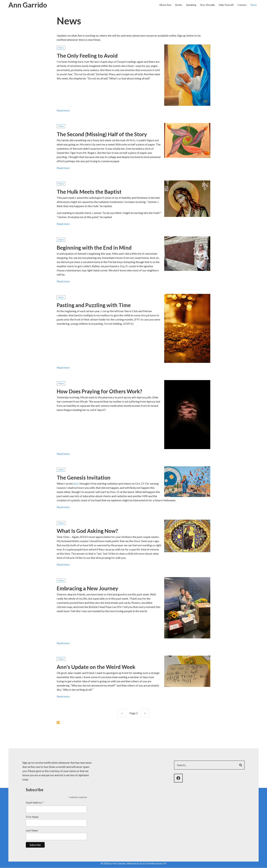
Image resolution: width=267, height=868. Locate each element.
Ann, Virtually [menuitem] (207, 5)
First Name (32, 817)
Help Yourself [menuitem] (226, 5)
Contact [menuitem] (242, 5)
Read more (63, 111)
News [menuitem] (254, 5)
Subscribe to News (58, 723)
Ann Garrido (28, 5)
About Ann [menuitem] (165, 5)
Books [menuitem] (179, 5)
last (75, 483)
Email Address (35, 803)
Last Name (32, 830)
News (61, 48)
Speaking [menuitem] (191, 5)
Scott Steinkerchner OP (153, 863)
